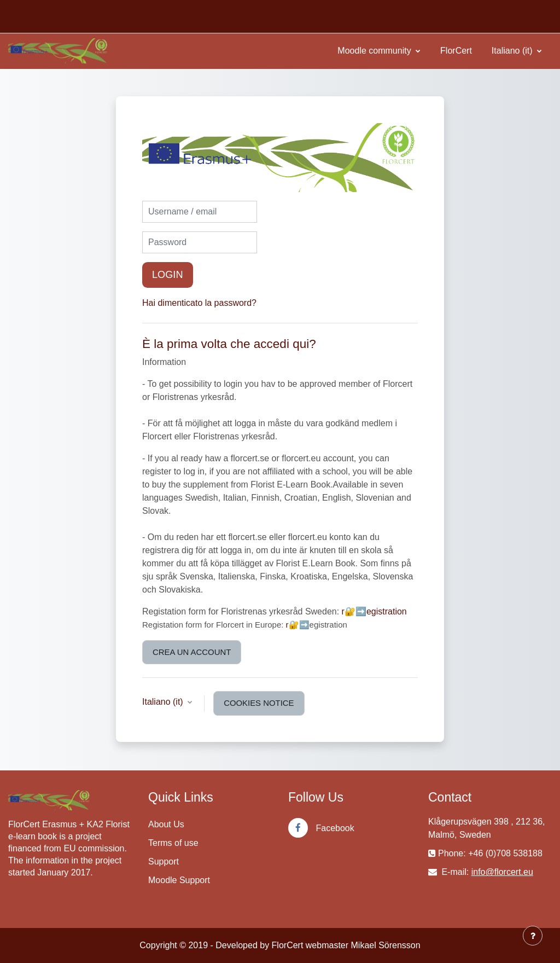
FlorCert (456, 51)
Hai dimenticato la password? (199, 303)
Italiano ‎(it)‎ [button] (164, 702)
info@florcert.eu (502, 872)
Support (164, 862)
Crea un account (192, 652)
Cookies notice (259, 703)
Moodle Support (179, 880)
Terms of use (173, 843)
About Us (166, 824)
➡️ (304, 625)
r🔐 (293, 625)
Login (168, 275)
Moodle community (375, 51)
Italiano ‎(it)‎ (513, 51)
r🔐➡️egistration (374, 611)
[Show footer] (533, 936)
